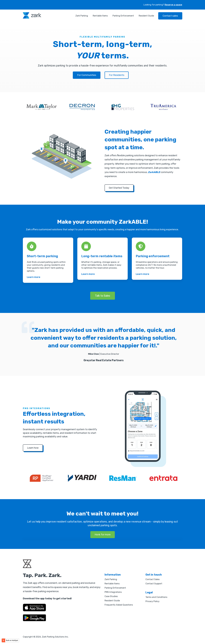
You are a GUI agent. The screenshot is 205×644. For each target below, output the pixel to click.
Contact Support (154, 584)
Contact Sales (153, 579)
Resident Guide (146, 16)
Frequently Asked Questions (119, 605)
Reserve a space (173, 5)
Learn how (33, 448)
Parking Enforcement (123, 16)
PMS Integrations (113, 592)
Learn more (34, 277)
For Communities (87, 75)
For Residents (117, 75)
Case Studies (111, 596)
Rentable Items (100, 16)
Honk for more (103, 535)
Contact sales (170, 16)
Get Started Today (119, 188)
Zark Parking (82, 16)
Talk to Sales (103, 296)
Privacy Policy (152, 601)
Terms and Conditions (156, 597)
